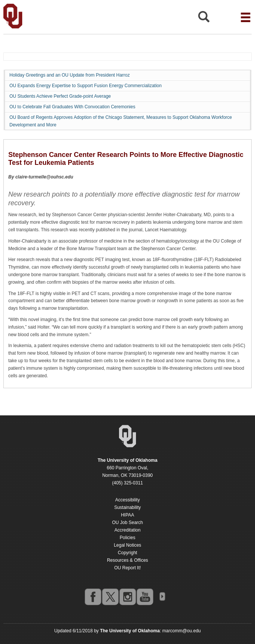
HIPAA (127, 515)
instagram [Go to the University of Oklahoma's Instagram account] (127, 596)
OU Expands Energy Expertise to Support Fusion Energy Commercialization (86, 86)
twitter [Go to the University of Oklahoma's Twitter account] (110, 596)
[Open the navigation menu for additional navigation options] (246, 17)
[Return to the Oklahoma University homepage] (127, 460)
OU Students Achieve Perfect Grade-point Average (60, 96)
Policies (127, 538)
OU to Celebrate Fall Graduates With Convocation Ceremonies (72, 107)
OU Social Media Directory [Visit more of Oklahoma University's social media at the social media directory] (162, 596)
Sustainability (127, 507)
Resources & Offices (127, 560)
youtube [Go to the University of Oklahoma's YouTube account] (145, 596)
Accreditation (127, 530)
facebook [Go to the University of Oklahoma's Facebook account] (93, 596)
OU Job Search (127, 523)
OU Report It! (127, 568)
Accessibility (127, 500)
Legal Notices (127, 545)
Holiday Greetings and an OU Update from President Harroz (69, 75)
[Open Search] (204, 19)
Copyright (127, 553)
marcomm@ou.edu (182, 631)
